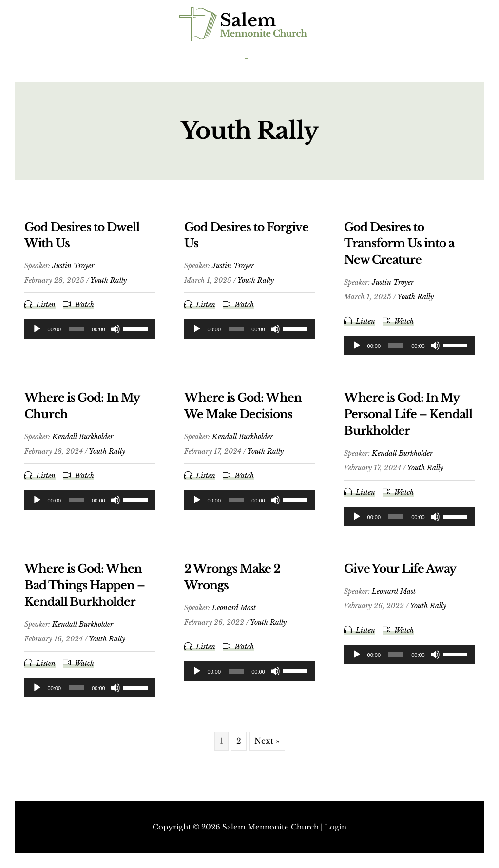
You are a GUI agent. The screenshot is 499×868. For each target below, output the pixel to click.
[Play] (37, 333)
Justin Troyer (73, 270)
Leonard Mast (234, 611)
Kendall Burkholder (83, 441)
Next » (267, 744)
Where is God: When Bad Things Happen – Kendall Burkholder (87, 589)
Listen (46, 309)
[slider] (77, 333)
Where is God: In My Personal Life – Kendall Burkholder (403, 418)
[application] (90, 333)
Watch (84, 309)
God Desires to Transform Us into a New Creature (401, 247)
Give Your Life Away (402, 572)
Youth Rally (108, 284)
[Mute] (115, 333)
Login (336, 827)
